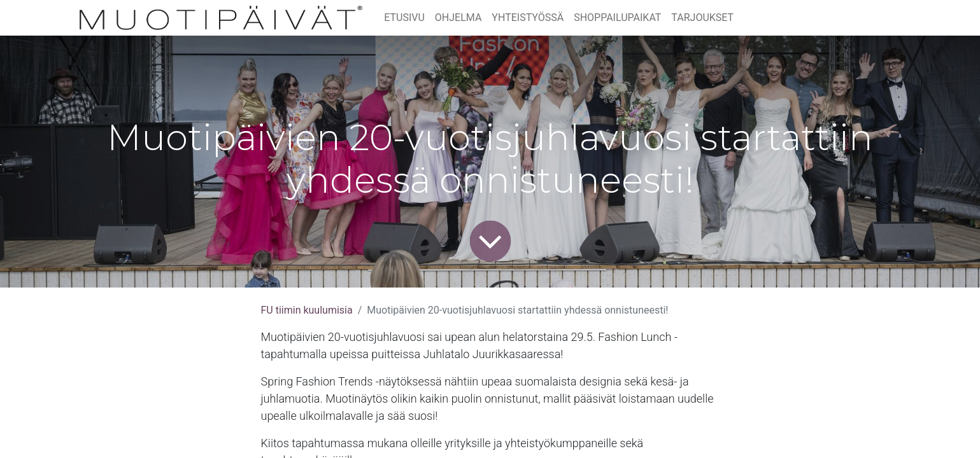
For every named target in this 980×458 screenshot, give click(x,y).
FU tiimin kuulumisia (307, 310)
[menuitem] (404, 18)
